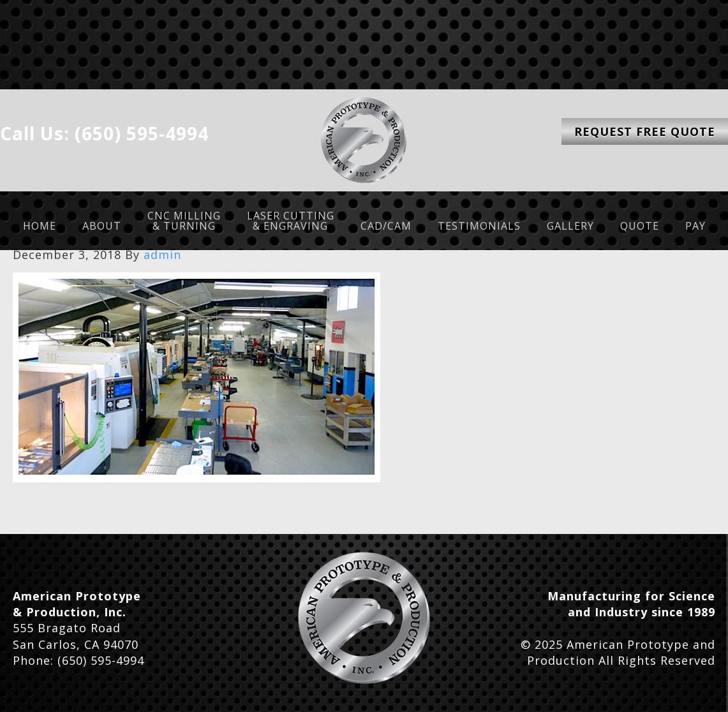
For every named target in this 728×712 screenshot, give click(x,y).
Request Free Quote (645, 131)
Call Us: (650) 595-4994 (104, 133)
